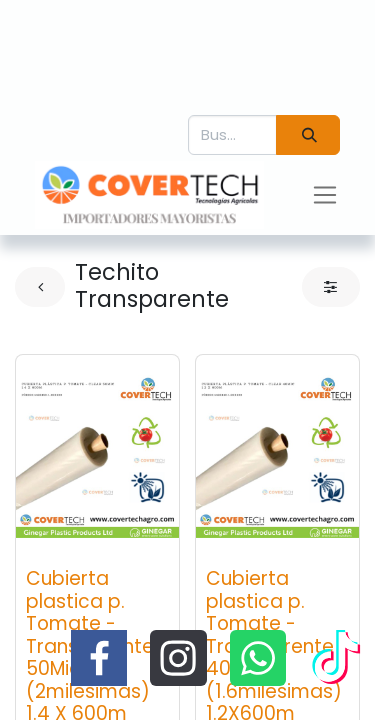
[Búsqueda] (308, 135)
